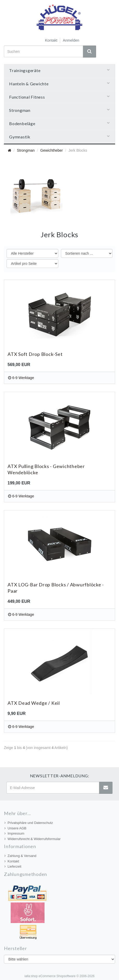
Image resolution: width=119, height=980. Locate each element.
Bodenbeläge (59, 123)
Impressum (14, 833)
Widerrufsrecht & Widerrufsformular (33, 839)
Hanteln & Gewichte (59, 84)
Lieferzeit (13, 866)
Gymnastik (59, 137)
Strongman (59, 110)
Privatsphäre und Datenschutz (29, 823)
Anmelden (71, 40)
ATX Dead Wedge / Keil (34, 703)
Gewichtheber (52, 150)
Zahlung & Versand (20, 856)
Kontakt (51, 40)
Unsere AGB (15, 828)
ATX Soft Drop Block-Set (35, 354)
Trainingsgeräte (59, 70)
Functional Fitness (59, 97)
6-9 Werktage (23, 378)
